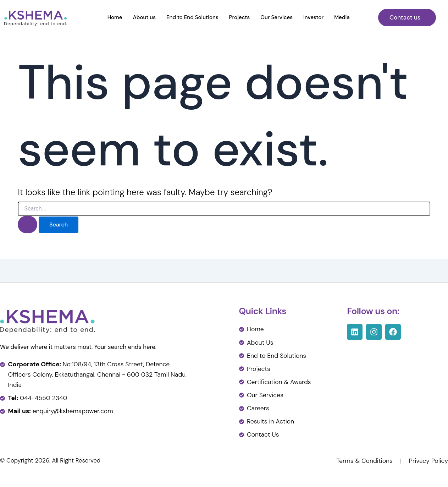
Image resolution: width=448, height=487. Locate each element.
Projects (240, 17)
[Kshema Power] (36, 17)
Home (115, 17)
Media (342, 17)
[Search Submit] (27, 225)
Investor (313, 17)
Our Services (276, 17)
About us (144, 17)
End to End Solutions (192, 17)
